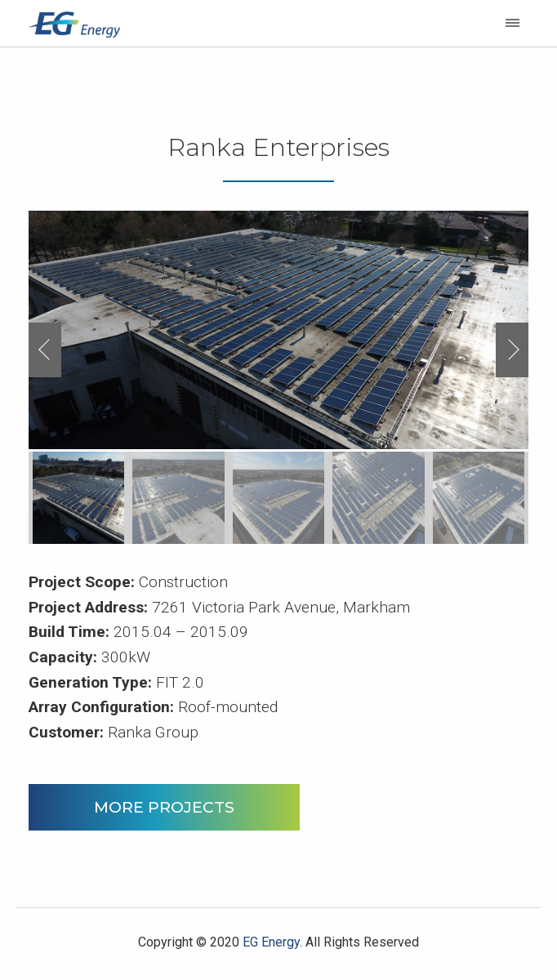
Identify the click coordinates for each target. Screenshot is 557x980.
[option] (278, 330)
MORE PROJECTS (164, 807)
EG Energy (271, 942)
